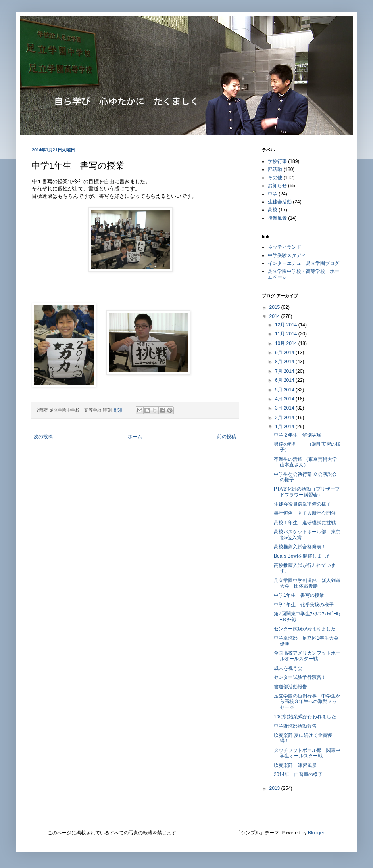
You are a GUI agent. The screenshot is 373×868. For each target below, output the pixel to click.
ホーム (135, 437)
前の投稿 (227, 437)
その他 (275, 178)
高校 (273, 210)
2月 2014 (285, 418)
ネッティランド (285, 247)
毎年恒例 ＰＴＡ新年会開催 (305, 513)
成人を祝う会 (288, 668)
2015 (275, 307)
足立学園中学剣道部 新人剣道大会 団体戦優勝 (307, 583)
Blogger (316, 833)
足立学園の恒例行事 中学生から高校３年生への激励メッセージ (307, 702)
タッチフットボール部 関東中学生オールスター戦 (307, 753)
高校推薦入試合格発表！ (300, 547)
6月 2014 (285, 380)
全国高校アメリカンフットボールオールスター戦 (307, 656)
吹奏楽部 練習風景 (295, 765)
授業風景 (277, 218)
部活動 (275, 169)
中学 (273, 194)
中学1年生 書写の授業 (299, 595)
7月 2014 (285, 371)
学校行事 (277, 161)
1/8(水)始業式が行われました (307, 717)
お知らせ (277, 186)
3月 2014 (285, 408)
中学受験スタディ (287, 255)
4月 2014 (285, 399)
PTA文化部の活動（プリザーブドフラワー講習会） (307, 492)
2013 (275, 788)
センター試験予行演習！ (300, 677)
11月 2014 (287, 334)
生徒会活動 (280, 202)
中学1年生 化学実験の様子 (304, 605)
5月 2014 (285, 390)
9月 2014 (285, 353)
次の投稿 (43, 437)
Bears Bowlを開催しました (303, 556)
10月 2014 (287, 343)
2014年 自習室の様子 (298, 774)
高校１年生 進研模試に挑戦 (305, 523)
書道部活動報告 (290, 687)
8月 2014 (285, 362)
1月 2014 (285, 427)
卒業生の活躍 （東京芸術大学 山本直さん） (308, 462)
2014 (275, 316)
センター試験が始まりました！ (307, 629)
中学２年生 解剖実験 (298, 435)
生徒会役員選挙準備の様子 (302, 504)
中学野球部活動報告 (295, 726)
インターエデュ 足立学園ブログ (304, 263)
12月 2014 (287, 325)
